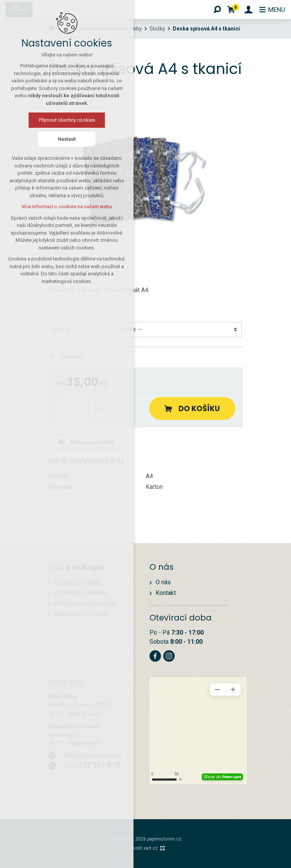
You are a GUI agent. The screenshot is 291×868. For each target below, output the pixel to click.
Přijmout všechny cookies (67, 121)
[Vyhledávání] (216, 10)
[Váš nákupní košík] (231, 10)
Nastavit (67, 140)
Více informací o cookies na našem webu (67, 208)
